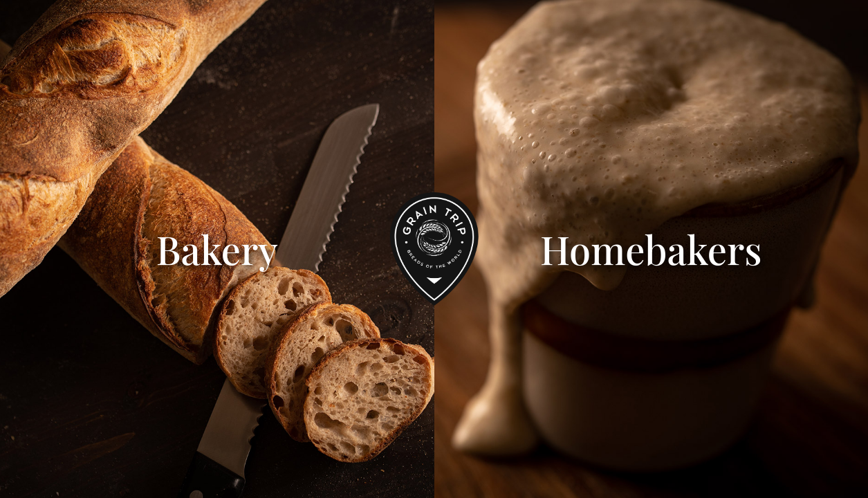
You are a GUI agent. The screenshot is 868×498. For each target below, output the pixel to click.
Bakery (217, 249)
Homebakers (651, 249)
